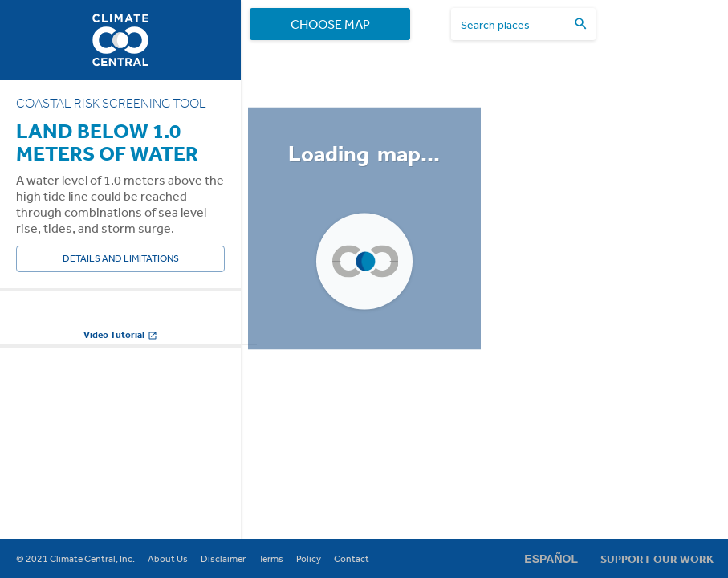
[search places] (514, 24)
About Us (168, 559)
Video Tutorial (120, 497)
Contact (352, 559)
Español (551, 559)
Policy (309, 559)
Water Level (43, 320)
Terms (271, 559)
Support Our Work (657, 559)
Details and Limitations (120, 259)
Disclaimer (223, 559)
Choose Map (330, 24)
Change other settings (120, 456)
